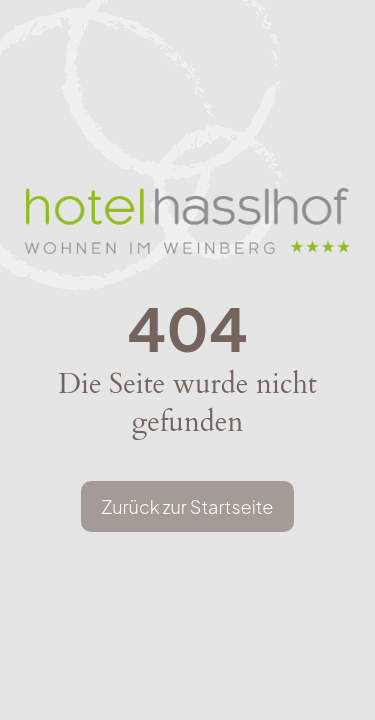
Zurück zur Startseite (187, 506)
